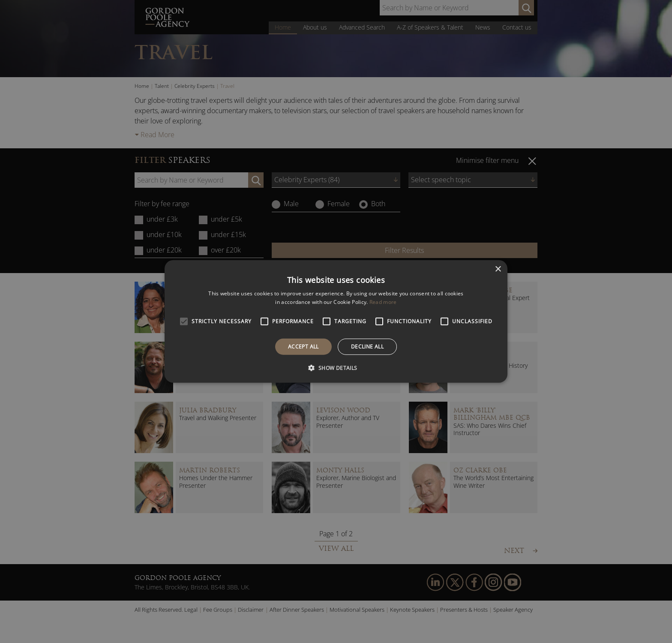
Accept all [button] (303, 347)
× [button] (498, 269)
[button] (336, 368)
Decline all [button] (367, 347)
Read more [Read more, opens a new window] (383, 302)
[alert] (336, 321)
